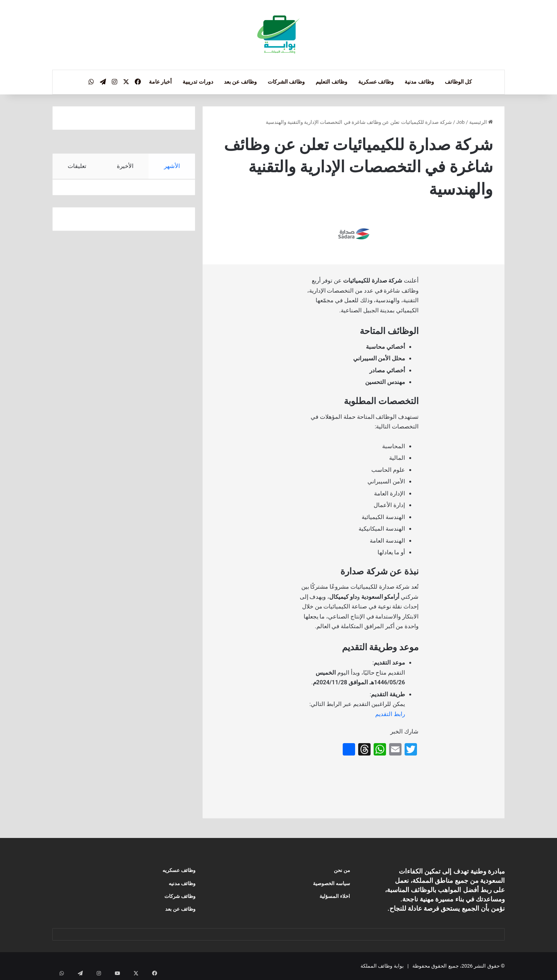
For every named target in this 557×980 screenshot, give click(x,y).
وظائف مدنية (419, 82)
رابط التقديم (390, 714)
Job (461, 122)
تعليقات (77, 166)
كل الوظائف (458, 82)
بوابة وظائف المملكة (382, 966)
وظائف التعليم (331, 82)
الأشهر (172, 166)
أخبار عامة (160, 82)
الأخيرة (125, 166)
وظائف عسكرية (376, 82)
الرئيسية (481, 122)
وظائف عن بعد (240, 82)
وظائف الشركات (286, 82)
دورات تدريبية (198, 82)
